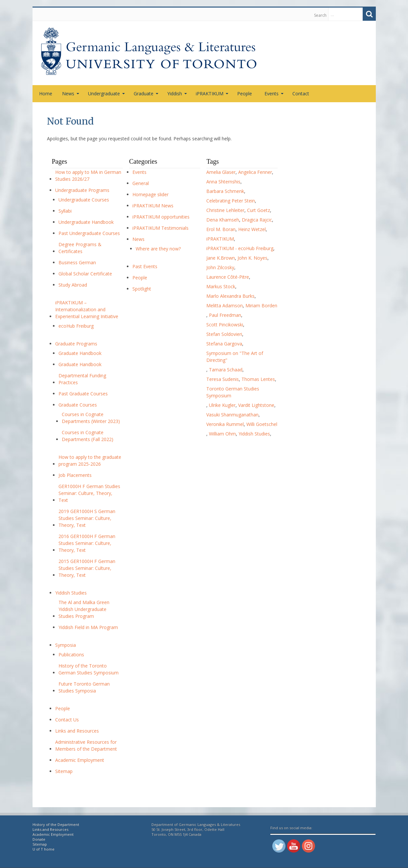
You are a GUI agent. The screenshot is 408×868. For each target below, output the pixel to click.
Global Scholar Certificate (85, 274)
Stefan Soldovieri (224, 334)
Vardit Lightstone (256, 405)
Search (320, 15)
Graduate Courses (78, 405)
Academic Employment (80, 760)
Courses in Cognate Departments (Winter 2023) (91, 418)
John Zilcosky (220, 267)
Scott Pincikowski (225, 325)
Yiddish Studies (71, 593)
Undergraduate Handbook (86, 222)
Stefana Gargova (224, 344)
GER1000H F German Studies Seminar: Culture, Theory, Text (89, 493)
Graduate (146, 94)
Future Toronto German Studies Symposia (84, 687)
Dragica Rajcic (257, 220)
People (245, 94)
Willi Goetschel (262, 424)
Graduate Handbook (80, 353)
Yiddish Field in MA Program (88, 627)
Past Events (145, 266)
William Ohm (222, 434)
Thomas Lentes (258, 379)
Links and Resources (77, 731)
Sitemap (64, 771)
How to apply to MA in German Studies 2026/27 (88, 176)
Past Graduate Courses (83, 394)
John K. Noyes (252, 258)
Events (274, 94)
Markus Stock (221, 286)
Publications (71, 655)
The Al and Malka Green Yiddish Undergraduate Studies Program (84, 609)
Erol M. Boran (221, 229)
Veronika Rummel (225, 424)
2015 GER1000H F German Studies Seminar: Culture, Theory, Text (87, 568)
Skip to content (36, 14)
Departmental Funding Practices (82, 379)
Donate (39, 839)
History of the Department (56, 824)
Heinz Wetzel (252, 229)
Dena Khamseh (223, 220)
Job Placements (75, 475)
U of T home (44, 849)
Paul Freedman (225, 315)
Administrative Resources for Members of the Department (86, 745)
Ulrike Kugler (222, 405)
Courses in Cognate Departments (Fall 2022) (88, 436)
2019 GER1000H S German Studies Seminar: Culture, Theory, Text (87, 518)
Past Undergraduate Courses (89, 233)
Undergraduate (106, 94)
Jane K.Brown (221, 258)
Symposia (66, 645)
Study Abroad (73, 285)
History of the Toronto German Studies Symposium (89, 669)
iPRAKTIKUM (212, 94)
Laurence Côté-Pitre (228, 277)
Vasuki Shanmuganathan (232, 415)
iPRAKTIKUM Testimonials (160, 228)
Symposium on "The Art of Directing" (235, 357)
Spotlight (142, 289)
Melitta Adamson (225, 305)
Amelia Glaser (221, 172)
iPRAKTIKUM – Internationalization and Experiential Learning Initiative (87, 309)
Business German (77, 262)
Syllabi (65, 211)
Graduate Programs (76, 344)
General (141, 183)
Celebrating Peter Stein (231, 201)
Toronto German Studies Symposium (233, 392)
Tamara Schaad (226, 370)
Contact (301, 94)
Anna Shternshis (223, 182)
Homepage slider (150, 194)
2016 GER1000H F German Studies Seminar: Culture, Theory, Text (87, 543)
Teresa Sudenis (223, 379)
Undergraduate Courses (84, 200)
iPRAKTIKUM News (153, 206)
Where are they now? (158, 249)
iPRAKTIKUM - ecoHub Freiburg (240, 248)
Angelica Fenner (255, 172)
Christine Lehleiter (225, 210)
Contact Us (67, 720)
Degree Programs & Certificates (80, 248)
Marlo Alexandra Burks (230, 296)
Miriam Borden (261, 305)
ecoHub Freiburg (76, 326)
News (71, 94)
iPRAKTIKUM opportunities (161, 217)
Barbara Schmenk (225, 191)
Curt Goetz (259, 210)
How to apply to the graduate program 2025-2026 (90, 460)
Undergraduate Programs (82, 190)
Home (46, 94)
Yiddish (177, 94)
